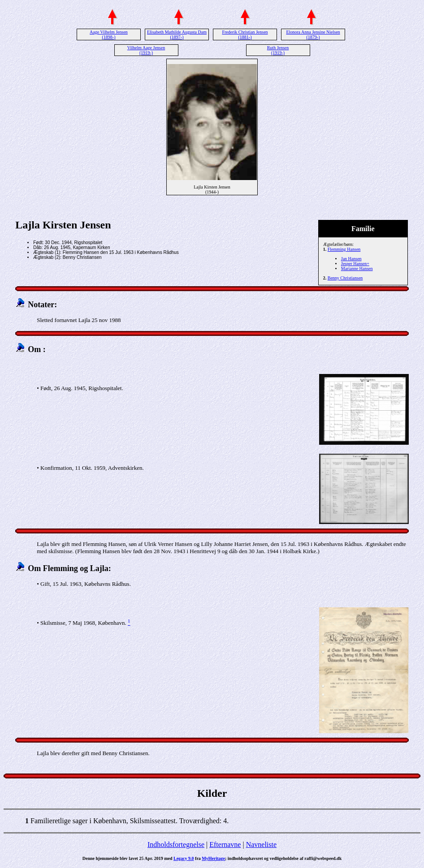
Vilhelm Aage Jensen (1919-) (146, 50)
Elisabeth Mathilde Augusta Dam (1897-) (177, 34)
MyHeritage (213, 858)
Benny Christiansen (345, 278)
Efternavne (225, 844)
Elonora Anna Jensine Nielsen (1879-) (313, 34)
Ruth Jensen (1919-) (278, 50)
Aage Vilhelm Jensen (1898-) (109, 34)
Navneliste (261, 844)
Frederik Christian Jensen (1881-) (245, 34)
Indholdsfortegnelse (176, 844)
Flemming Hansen (344, 249)
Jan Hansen (351, 259)
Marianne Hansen (357, 269)
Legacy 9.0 (184, 858)
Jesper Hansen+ (355, 264)
